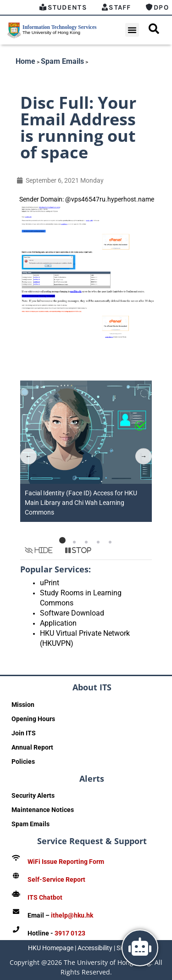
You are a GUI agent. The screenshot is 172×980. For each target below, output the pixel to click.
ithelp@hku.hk (72, 915)
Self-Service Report (56, 879)
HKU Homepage (51, 948)
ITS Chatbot (45, 897)
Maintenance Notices (43, 810)
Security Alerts (33, 795)
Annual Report (32, 747)
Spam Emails (62, 61)
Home (25, 61)
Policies (23, 762)
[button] (132, 30)
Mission (23, 705)
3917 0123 (70, 933)
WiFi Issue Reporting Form (66, 862)
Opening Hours (33, 719)
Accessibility (95, 948)
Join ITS (24, 733)
